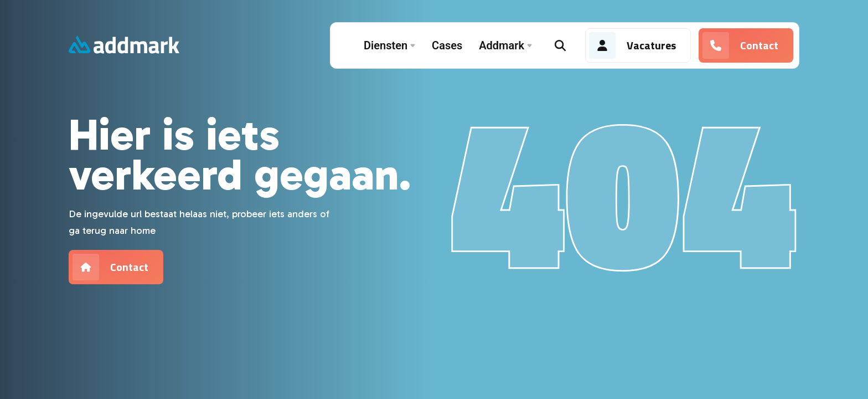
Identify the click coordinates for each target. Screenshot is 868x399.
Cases (447, 45)
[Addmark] (124, 46)
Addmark (505, 45)
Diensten (389, 45)
